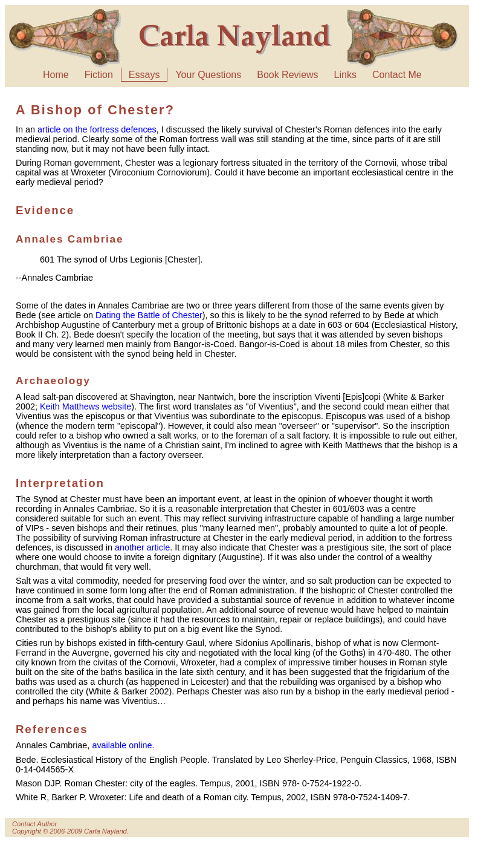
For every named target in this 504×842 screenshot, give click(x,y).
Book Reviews (287, 75)
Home (56, 75)
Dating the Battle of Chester (149, 315)
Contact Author (34, 824)
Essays (144, 75)
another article (142, 547)
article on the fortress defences (97, 129)
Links (345, 75)
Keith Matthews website (86, 406)
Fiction (99, 75)
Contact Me (397, 75)
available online (122, 745)
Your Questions (208, 75)
